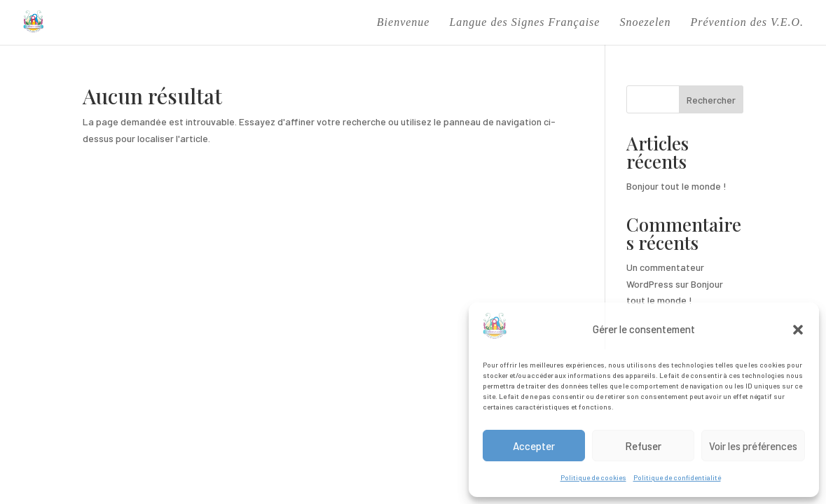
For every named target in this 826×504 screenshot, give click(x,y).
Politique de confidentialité (677, 477)
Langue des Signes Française (524, 23)
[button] (798, 330)
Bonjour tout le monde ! (676, 186)
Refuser (643, 446)
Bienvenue (404, 23)
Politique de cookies (593, 477)
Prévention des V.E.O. (747, 23)
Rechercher (711, 100)
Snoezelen (645, 23)
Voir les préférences (753, 446)
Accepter (534, 446)
